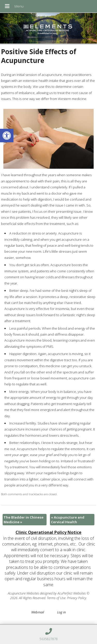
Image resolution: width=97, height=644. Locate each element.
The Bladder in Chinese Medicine (24, 520)
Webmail (38, 612)
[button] (7, 136)
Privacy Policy (77, 598)
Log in (61, 612)
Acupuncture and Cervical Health (68, 520)
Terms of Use (56, 598)
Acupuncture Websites (23, 593)
